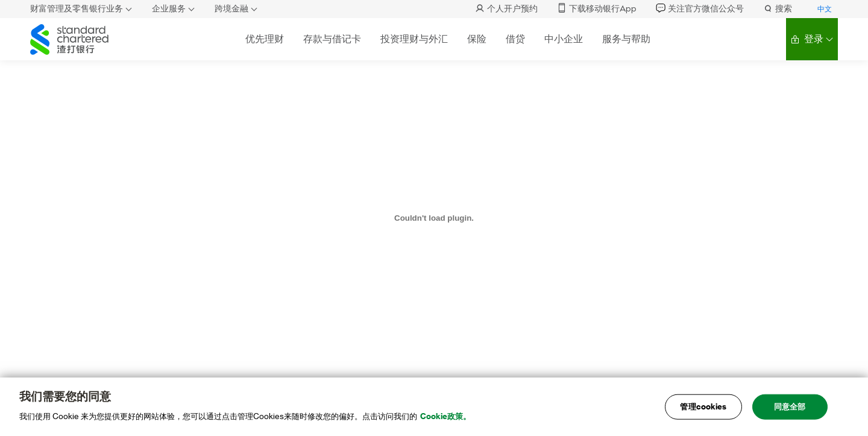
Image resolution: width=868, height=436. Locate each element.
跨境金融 (231, 9)
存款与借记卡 (332, 39)
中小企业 (564, 39)
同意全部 (790, 412)
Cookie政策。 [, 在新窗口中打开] (445, 421)
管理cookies (703, 412)
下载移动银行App (597, 9)
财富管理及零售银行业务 (77, 9)
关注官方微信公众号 (700, 9)
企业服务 (169, 9)
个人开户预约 (506, 9)
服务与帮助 (626, 39)
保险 (477, 39)
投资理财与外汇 (414, 39)
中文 (825, 9)
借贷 (515, 39)
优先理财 (265, 39)
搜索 (778, 9)
